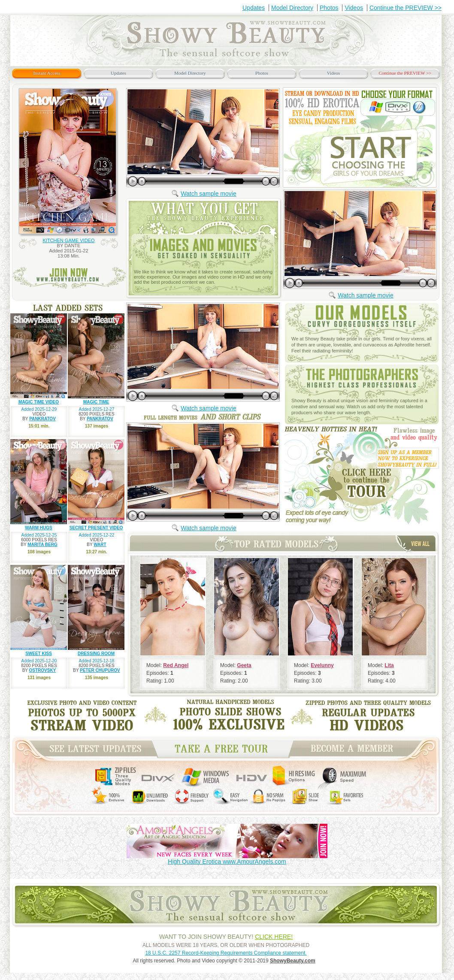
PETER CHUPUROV (100, 670)
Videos (354, 8)
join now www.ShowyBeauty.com (69, 278)
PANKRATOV (42, 419)
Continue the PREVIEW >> (406, 8)
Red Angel (176, 665)
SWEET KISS (39, 654)
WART (100, 545)
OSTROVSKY (43, 670)
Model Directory (292, 8)
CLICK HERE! (274, 937)
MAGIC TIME (96, 402)
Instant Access (47, 73)
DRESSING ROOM (96, 654)
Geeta (244, 665)
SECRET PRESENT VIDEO (96, 528)
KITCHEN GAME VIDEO (68, 240)
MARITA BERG (42, 545)
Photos (329, 8)
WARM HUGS (38, 528)
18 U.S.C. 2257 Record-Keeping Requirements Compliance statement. (226, 953)
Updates (254, 8)
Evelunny (322, 665)
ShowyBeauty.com (293, 961)
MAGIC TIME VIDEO (39, 402)
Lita (389, 665)
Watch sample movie (208, 194)
